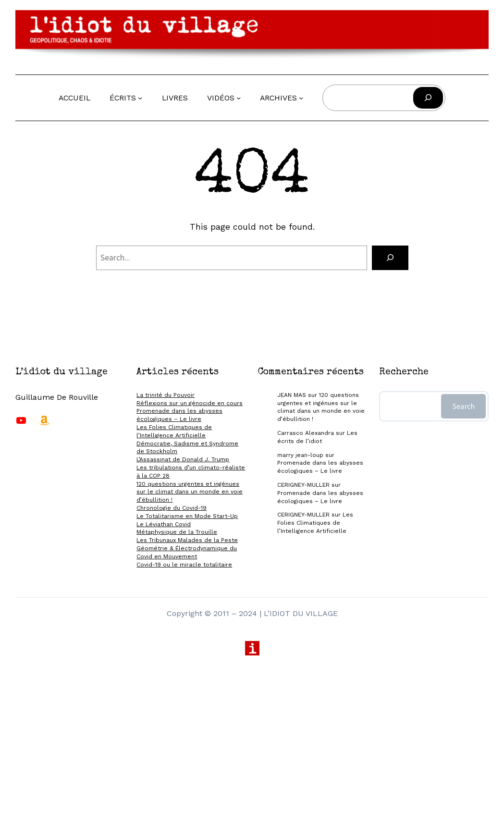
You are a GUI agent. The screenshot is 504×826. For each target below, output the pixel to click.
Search (464, 406)
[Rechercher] (428, 98)
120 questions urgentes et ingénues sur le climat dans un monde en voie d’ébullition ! (190, 492)
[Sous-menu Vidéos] (239, 98)
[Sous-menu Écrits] (140, 98)
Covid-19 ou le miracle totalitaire (184, 565)
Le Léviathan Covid (164, 524)
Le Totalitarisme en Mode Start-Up (187, 516)
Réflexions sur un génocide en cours (190, 403)
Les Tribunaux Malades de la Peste (187, 540)
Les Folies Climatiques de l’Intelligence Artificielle (315, 523)
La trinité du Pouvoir (166, 395)
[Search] (390, 258)
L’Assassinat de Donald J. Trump (183, 459)
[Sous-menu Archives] (301, 98)
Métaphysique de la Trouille (177, 532)
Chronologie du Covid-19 (172, 508)
